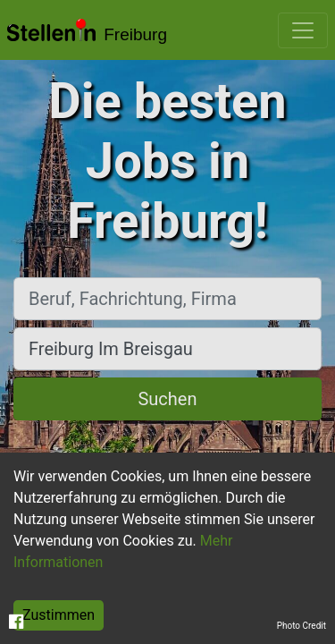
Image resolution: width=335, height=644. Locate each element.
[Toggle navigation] (303, 30)
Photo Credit (301, 626)
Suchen (167, 399)
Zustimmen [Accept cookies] (59, 615)
